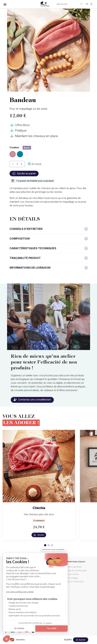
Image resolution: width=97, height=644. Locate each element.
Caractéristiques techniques (33, 248)
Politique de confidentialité (75, 571)
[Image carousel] (47, 87)
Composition (20, 239)
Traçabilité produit (25, 258)
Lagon (20, 153)
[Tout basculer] (5, 4)
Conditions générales (73, 567)
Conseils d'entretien (26, 229)
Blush (13, 153)
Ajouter (39, 535)
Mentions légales (71, 578)
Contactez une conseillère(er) (32, 400)
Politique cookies (71, 575)
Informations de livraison (30, 268)
